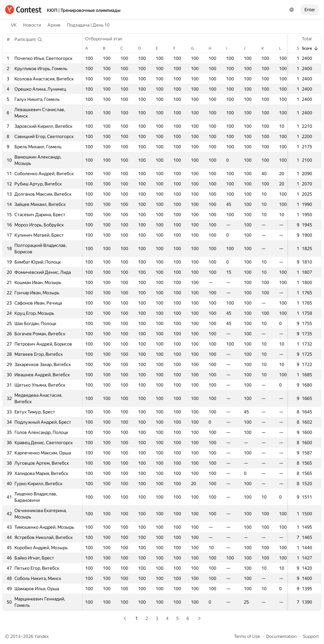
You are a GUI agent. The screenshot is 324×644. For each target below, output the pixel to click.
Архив (54, 25)
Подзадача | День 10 (88, 25)
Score (310, 48)
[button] (28, 39)
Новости (32, 25)
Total (310, 39)
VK (14, 25)
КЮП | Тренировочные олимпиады (84, 10)
